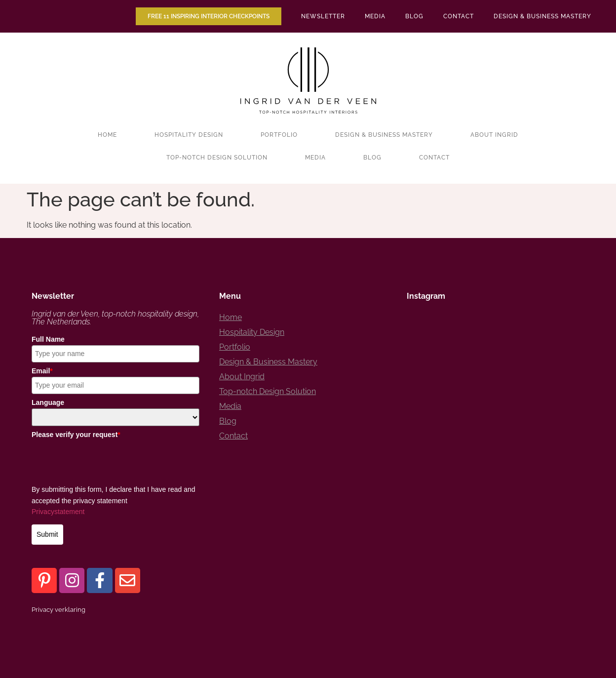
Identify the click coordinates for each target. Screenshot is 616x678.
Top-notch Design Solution (217, 158)
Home (107, 135)
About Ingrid (494, 135)
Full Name (48, 339)
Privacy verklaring (58, 610)
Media (375, 16)
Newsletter (323, 16)
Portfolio (279, 135)
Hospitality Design (189, 135)
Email (42, 371)
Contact (459, 16)
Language (48, 402)
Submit (47, 534)
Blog (414, 16)
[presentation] (107, 460)
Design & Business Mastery (542, 16)
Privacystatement (58, 512)
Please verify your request (76, 435)
